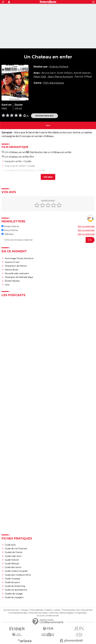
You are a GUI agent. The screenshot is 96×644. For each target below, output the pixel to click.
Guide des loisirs (13, 567)
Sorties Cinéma (10, 226)
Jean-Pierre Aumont (60, 77)
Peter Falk (40, 77)
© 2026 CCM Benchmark (48, 616)
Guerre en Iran (12, 262)
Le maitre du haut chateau (20, 170)
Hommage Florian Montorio (19, 258)
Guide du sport (12, 582)
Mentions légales (66, 613)
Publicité (48, 610)
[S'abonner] (48, 240)
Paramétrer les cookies (38, 613)
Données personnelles (18, 613)
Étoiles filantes (12, 281)
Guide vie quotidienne (16, 590)
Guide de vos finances (16, 549)
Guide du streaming (15, 586)
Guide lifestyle (12, 564)
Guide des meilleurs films (18, 575)
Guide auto (10, 545)
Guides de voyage (14, 594)
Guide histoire (12, 560)
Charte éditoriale (36, 610)
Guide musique (13, 579)
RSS (78, 610)
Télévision (8, 234)
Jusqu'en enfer (13, 161)
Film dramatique (54, 83)
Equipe (25, 610)
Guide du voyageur (14, 597)
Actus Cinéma (10, 230)
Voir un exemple (86, 226)
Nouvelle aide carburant (17, 273)
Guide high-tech (13, 556)
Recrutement (87, 610)
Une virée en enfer (15, 175)
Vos (48, 125)
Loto (7, 285)
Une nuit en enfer (15, 166)
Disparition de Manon (16, 266)
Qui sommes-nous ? (12, 610)
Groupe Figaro (81, 613)
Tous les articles (68, 610)
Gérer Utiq (54, 613)
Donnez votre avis (44, 116)
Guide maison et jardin (16, 571)
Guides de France (14, 552)
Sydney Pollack (59, 67)
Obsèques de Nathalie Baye (19, 277)
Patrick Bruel (11, 270)
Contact (57, 610)
